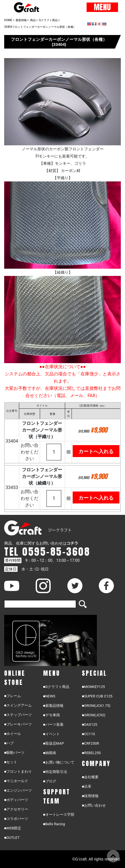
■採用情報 (90, 796)
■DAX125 (90, 724)
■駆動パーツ (14, 753)
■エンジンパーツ (18, 790)
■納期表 (50, 753)
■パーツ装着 (53, 724)
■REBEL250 (91, 753)
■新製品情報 (53, 706)
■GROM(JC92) (94, 715)
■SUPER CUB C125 (97, 696)
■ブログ (50, 781)
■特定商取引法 (55, 772)
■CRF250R (90, 743)
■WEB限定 (13, 828)
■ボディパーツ (16, 800)
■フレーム (13, 696)
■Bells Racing (54, 824)
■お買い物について (59, 762)
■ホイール (13, 734)
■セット (11, 762)
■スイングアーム (18, 705)
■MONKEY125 (93, 687)
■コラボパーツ (16, 819)
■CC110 (88, 734)
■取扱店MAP (54, 743)
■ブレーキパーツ (18, 724)
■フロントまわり (18, 771)
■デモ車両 (52, 715)
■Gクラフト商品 (56, 687)
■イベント (52, 734)
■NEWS (49, 696)
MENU (102, 7)
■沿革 (87, 786)
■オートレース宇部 (59, 815)
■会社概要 (90, 777)
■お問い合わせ (94, 805)
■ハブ (9, 743)
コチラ (72, 543)
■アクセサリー (16, 809)
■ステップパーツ (18, 715)
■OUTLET (12, 838)
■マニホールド (16, 781)
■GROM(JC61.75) (96, 706)
